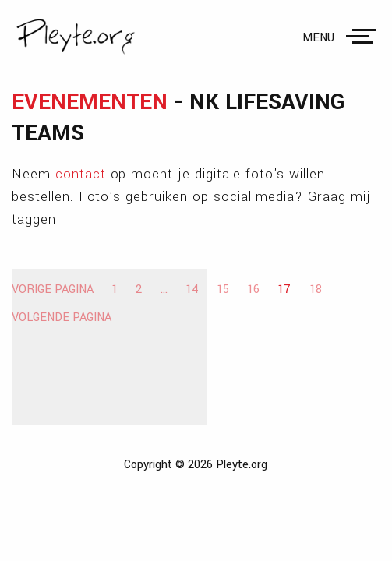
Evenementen (90, 102)
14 (192, 289)
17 (284, 289)
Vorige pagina (53, 289)
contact (81, 174)
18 (316, 289)
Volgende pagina (62, 318)
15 (223, 289)
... (164, 289)
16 (253, 289)
